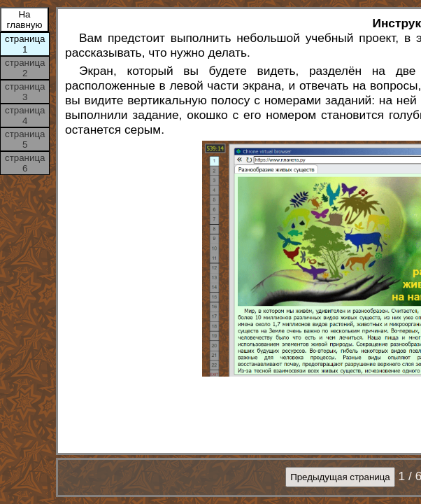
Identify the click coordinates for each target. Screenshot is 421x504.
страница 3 (25, 92)
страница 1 (25, 44)
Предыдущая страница (340, 477)
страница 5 (25, 139)
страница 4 (25, 115)
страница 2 (25, 68)
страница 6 (25, 163)
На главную (25, 20)
